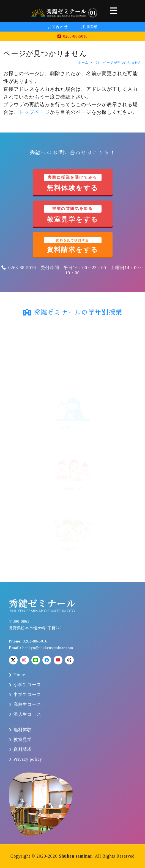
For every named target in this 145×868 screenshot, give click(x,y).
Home (19, 675)
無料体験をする (73, 183)
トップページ (34, 112)
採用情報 (89, 27)
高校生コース (27, 704)
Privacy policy (28, 759)
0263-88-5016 (73, 36)
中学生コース (27, 695)
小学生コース (27, 685)
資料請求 (23, 749)
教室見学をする (73, 214)
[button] (114, 11)
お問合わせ (58, 27)
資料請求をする (73, 245)
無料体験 (23, 730)
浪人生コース (27, 714)
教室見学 (23, 740)
